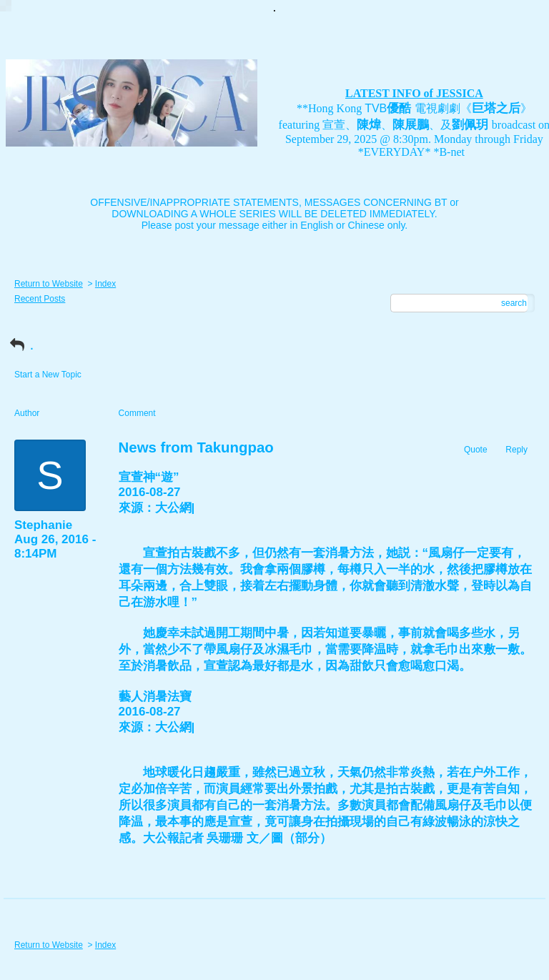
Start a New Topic (48, 375)
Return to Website (49, 284)
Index (105, 284)
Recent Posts (40, 299)
